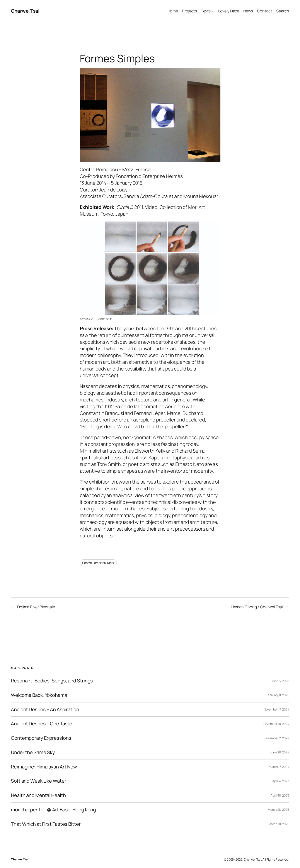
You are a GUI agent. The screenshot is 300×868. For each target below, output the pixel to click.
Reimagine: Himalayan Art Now (44, 767)
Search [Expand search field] (283, 11)
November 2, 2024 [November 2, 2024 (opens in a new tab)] (277, 738)
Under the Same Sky (33, 752)
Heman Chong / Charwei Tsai (257, 607)
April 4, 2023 (281, 781)
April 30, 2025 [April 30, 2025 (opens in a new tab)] (280, 795)
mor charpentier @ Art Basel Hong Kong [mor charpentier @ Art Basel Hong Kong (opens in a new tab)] (53, 810)
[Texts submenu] (213, 11)
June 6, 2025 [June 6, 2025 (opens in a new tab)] (280, 681)
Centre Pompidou (99, 169)
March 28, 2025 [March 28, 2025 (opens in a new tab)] (278, 810)
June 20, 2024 (280, 752)
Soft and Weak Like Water (39, 781)
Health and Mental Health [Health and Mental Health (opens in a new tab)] (38, 795)
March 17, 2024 (279, 767)
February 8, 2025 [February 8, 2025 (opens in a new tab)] (278, 695)
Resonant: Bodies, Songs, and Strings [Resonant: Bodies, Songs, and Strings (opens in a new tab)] (52, 681)
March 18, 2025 (279, 824)
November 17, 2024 (276, 709)
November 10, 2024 (276, 724)
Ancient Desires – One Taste (42, 724)
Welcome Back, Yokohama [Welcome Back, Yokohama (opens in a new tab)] (39, 695)
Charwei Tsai (25, 11)
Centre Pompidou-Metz (98, 563)
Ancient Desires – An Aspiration (45, 710)
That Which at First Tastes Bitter (46, 824)
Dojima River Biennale (36, 607)
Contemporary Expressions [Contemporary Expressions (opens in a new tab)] (41, 738)
